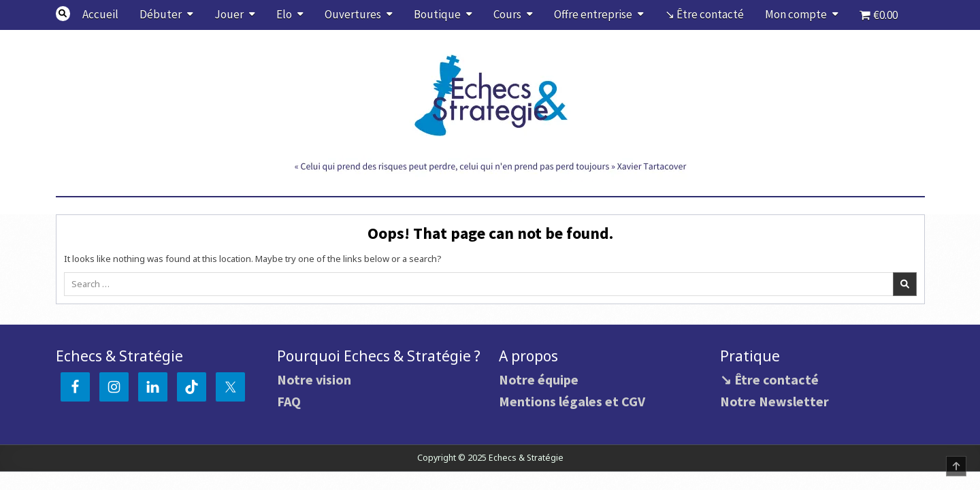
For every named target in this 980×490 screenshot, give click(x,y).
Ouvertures (353, 14)
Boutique (437, 14)
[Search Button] (63, 14)
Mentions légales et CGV (572, 401)
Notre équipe (539, 379)
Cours (507, 14)
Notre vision (314, 379)
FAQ (289, 401)
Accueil (100, 14)
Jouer (229, 14)
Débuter (161, 14)
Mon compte (796, 14)
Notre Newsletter (774, 401)
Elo (284, 14)
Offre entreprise (593, 14)
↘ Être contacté (704, 14)
